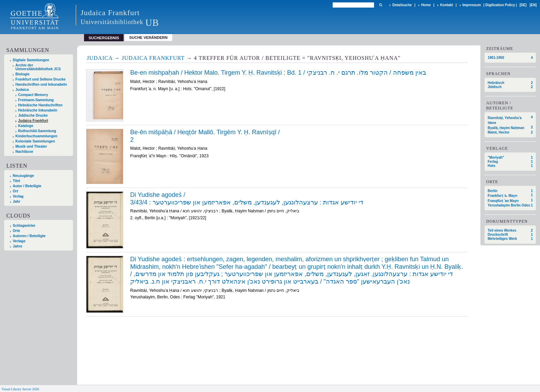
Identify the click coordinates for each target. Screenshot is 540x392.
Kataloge (26, 126)
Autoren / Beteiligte (29, 236)
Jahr (17, 202)
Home (426, 5)
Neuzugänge (23, 176)
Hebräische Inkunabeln (38, 110)
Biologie (23, 74)
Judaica (22, 90)
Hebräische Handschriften (40, 105)
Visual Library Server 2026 (20, 389)
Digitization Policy (500, 5)
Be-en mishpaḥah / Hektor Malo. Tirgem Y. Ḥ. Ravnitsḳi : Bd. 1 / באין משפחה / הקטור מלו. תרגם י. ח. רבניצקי (278, 73)
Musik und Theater (31, 146)
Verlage (19, 241)
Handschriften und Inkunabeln (41, 84)
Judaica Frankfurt (33, 121)
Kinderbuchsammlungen (37, 136)
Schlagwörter (24, 226)
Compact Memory (33, 95)
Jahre (18, 246)
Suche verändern (148, 38)
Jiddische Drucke (33, 115)
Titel (16, 181)
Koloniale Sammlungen (35, 141)
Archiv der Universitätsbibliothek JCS (38, 67)
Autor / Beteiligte (27, 186)
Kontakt (446, 5)
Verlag (18, 196)
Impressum (472, 5)
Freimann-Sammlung (36, 100)
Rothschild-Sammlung (37, 131)
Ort (15, 191)
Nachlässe (24, 152)
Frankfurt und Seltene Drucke (41, 79)
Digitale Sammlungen (31, 60)
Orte (16, 231)
